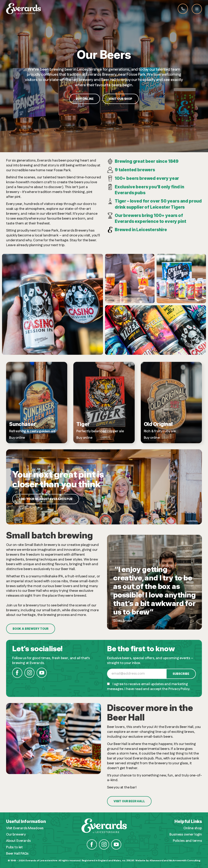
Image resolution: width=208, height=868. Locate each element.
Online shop (193, 828)
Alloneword (156, 861)
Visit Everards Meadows (25, 828)
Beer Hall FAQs (17, 854)
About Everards (18, 841)
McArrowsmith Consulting (185, 861)
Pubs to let (14, 847)
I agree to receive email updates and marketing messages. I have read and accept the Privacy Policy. (149, 687)
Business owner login (186, 835)
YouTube (42, 673)
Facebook (17, 673)
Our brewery (16, 835)
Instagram (29, 673)
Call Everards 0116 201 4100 (183, 9)
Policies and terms (187, 841)
